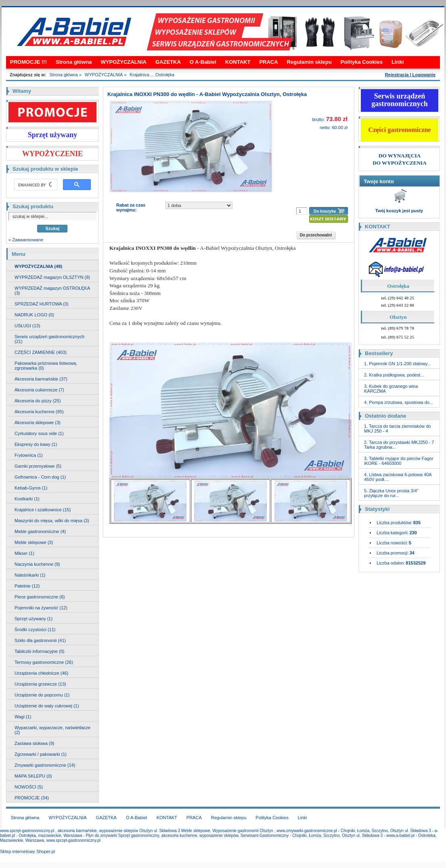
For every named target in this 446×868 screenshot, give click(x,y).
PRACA (268, 62)
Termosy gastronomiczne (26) (44, 662)
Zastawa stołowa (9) (34, 743)
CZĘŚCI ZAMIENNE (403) (41, 352)
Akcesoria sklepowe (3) (38, 422)
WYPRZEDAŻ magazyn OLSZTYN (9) (52, 277)
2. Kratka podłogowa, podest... (394, 375)
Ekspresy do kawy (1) (36, 444)
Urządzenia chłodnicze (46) (41, 673)
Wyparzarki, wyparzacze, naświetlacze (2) (52, 730)
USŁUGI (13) (27, 326)
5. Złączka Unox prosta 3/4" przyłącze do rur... (391, 493)
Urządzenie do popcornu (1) (42, 695)
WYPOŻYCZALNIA (124, 62)
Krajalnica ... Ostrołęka (152, 75)
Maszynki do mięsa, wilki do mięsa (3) (52, 521)
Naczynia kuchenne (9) (37, 564)
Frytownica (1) (29, 455)
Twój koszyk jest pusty (399, 211)
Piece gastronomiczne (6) (40, 597)
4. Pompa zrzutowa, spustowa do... (399, 402)
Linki (398, 62)
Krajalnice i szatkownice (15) (43, 510)
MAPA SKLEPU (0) (33, 776)
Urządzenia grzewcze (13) (40, 684)
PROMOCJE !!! (28, 62)
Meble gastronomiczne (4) (40, 531)
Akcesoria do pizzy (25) (38, 401)
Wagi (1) (23, 717)
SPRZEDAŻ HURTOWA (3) (42, 304)
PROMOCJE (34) (32, 798)
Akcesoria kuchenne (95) (39, 412)
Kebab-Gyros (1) (31, 488)
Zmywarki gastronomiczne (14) (45, 765)
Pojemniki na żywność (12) (41, 608)
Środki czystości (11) (35, 630)
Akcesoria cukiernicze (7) (39, 390)
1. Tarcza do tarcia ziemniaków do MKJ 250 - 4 (398, 429)
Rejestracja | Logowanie (410, 75)
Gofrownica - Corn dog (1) (40, 477)
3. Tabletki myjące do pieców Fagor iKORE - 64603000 (399, 461)
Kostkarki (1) (27, 499)
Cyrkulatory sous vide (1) (39, 433)
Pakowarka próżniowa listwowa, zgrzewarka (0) (46, 366)
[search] (35, 185)
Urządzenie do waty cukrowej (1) (47, 706)
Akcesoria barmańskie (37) (41, 379)
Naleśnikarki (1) (30, 575)
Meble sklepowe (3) (34, 542)
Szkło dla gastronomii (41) (40, 640)
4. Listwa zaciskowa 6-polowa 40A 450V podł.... (398, 477)
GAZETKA (168, 62)
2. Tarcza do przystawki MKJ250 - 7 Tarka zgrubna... (399, 445)
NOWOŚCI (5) (29, 787)
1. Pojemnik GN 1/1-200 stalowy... (397, 364)
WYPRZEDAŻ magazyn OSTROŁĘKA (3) (52, 291)
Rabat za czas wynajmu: (131, 207)
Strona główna (74, 62)
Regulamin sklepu (309, 62)
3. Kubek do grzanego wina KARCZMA (391, 389)
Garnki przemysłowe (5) (38, 466)
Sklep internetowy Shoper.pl (27, 851)
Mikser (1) (24, 553)
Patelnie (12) (27, 586)
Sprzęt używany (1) (34, 619)
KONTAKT (238, 62)
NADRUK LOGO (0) (34, 315)
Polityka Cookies (362, 62)
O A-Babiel (203, 62)
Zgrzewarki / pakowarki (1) (41, 754)
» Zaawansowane (26, 240)
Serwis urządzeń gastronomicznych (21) (49, 339)
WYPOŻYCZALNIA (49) (38, 266)
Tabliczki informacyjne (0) (39, 651)
